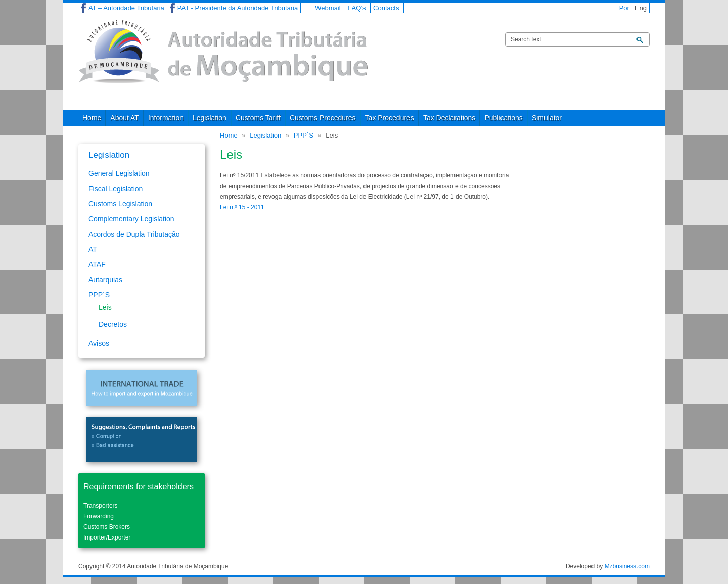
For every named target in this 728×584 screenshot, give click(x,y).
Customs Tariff (258, 118)
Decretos (113, 324)
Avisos (99, 343)
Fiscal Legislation (116, 189)
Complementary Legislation (131, 219)
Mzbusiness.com (627, 566)
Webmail (328, 8)
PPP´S (304, 135)
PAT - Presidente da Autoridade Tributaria (238, 8)
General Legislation (119, 173)
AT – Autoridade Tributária (126, 8)
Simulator (547, 118)
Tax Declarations (449, 118)
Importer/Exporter (107, 537)
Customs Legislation (120, 204)
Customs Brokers (107, 527)
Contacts (386, 8)
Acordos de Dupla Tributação (134, 234)
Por (624, 8)
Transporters (101, 506)
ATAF (97, 264)
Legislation (210, 118)
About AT (125, 118)
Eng (641, 8)
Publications (504, 118)
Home (92, 118)
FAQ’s (357, 8)
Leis (105, 307)
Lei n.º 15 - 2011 (242, 207)
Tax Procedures (390, 118)
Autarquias (105, 280)
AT (93, 249)
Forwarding (99, 516)
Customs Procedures (323, 118)
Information (166, 118)
